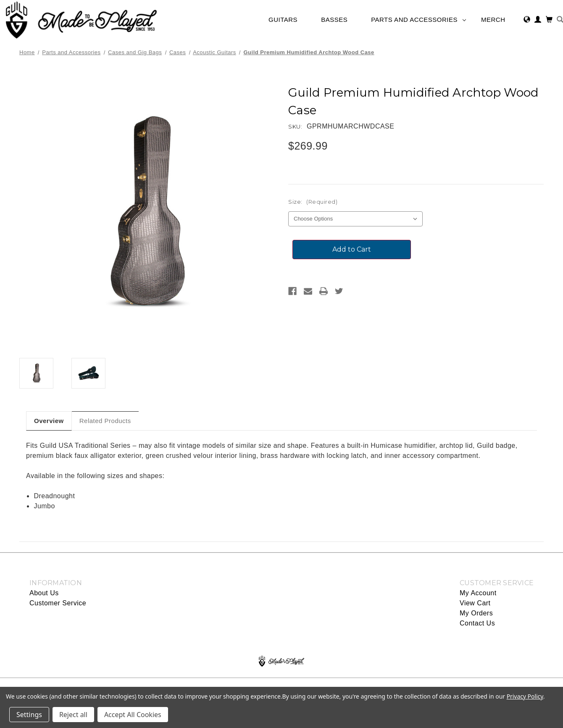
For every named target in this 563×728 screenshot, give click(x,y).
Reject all (73, 715)
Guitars (287, 20)
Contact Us (477, 623)
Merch (497, 20)
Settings (29, 715)
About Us (44, 593)
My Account (478, 593)
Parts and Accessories (418, 20)
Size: (313, 202)
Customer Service (58, 603)
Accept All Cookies (133, 715)
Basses (338, 20)
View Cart (475, 603)
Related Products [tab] (105, 421)
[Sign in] (538, 20)
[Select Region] (527, 20)
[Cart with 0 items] (549, 20)
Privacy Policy (525, 696)
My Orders (476, 613)
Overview (49, 421)
